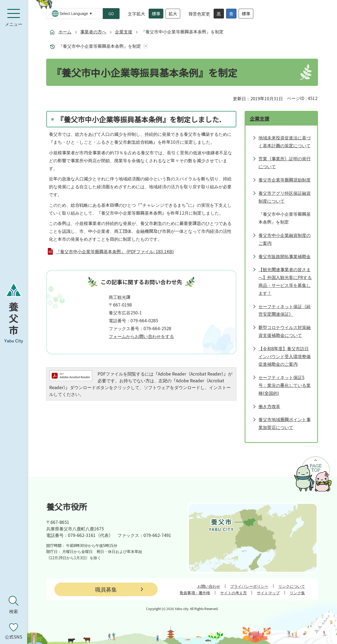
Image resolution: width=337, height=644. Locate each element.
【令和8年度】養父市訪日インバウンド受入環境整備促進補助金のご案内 (285, 356)
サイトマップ (268, 593)
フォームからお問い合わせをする (141, 336)
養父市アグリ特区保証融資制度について (285, 197)
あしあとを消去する (145, 46)
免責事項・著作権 (195, 593)
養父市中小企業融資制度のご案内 (285, 239)
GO (111, 14)
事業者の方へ (93, 32)
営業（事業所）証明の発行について (285, 162)
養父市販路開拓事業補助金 (285, 256)
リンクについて (292, 586)
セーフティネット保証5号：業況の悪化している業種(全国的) (285, 385)
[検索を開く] (14, 605)
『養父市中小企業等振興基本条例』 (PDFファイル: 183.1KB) (115, 251)
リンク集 (297, 593)
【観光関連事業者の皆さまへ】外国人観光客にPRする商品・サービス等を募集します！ (285, 281)
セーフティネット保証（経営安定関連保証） (285, 310)
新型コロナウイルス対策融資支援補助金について (285, 331)
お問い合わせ (209, 586)
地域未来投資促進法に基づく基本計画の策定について (285, 141)
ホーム (65, 32)
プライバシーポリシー (249, 586)
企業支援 (124, 32)
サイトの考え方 (233, 593)
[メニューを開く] (14, 18)
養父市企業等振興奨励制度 (285, 180)
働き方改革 (269, 406)
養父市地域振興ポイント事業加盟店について (285, 423)
